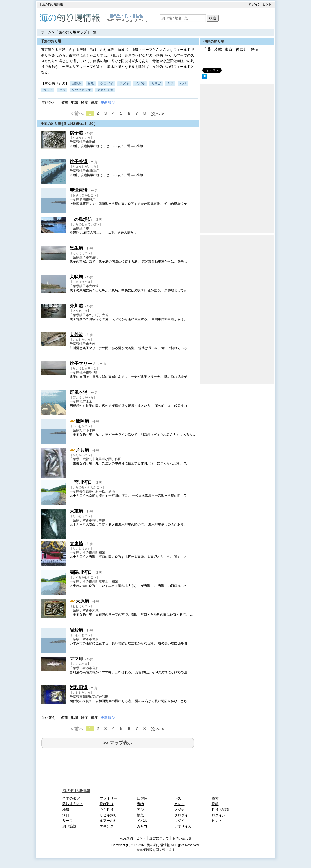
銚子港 (76, 133)
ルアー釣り (108, 821)
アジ (62, 90)
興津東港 (79, 190)
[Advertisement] (237, 158)
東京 (229, 50)
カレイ (48, 90)
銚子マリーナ (83, 364)
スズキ (124, 83)
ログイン (255, 4)
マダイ (179, 821)
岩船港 (76, 630)
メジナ (179, 810)
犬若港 (76, 335)
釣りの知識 (220, 810)
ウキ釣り (107, 810)
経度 (84, 102)
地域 (74, 102)
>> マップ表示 (118, 743)
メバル (140, 83)
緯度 (94, 102)
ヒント (267, 4)
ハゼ (183, 83)
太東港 (76, 511)
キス (170, 83)
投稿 (215, 804)
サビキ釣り (108, 815)
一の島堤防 (81, 219)
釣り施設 (69, 826)
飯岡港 (82, 421)
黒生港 (76, 248)
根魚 (91, 83)
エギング (107, 826)
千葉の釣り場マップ (71, 32)
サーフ (68, 821)
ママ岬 (76, 659)
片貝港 (82, 450)
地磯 (66, 810)
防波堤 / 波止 (73, 804)
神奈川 (242, 50)
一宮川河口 (81, 482)
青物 (140, 804)
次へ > (157, 114)
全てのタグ (71, 798)
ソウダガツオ (81, 90)
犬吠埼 (76, 277)
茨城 (218, 50)
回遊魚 (76, 83)
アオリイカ (105, 90)
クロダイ (107, 83)
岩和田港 (79, 688)
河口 (66, 815)
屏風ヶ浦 (79, 392)
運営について (159, 838)
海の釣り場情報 (76, 791)
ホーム (46, 32)
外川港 (76, 306)
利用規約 (126, 838)
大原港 (82, 601)
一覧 (93, 32)
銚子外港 (79, 162)
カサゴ (156, 83)
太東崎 (76, 544)
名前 (64, 102)
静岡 (255, 50)
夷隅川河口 (81, 572)
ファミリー (108, 798)
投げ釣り (107, 804)
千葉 (207, 50)
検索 (213, 18)
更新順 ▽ (108, 102)
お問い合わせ (182, 838)
